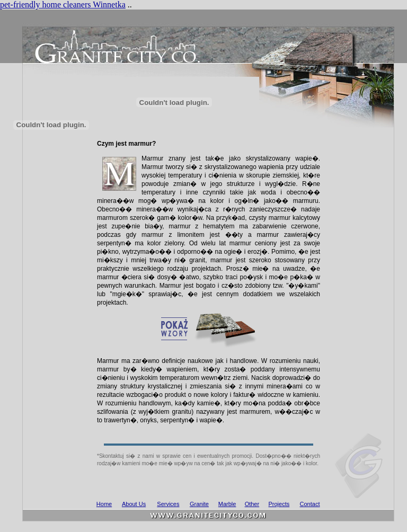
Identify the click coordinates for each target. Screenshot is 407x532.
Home (104, 504)
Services (168, 504)
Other (252, 504)
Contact (310, 504)
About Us (134, 504)
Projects (279, 504)
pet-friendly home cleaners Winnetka (63, 5)
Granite (199, 504)
